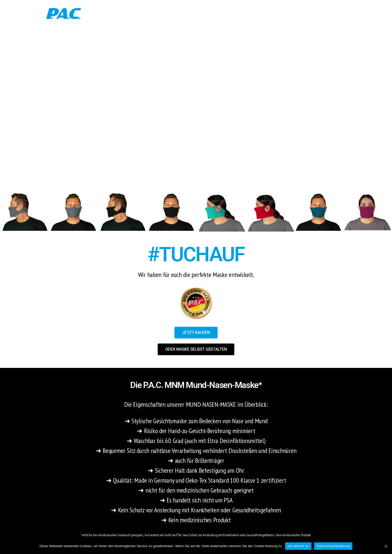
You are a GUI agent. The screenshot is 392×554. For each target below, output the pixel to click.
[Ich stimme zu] (386, 546)
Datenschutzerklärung (333, 546)
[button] (196, 333)
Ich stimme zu (298, 546)
